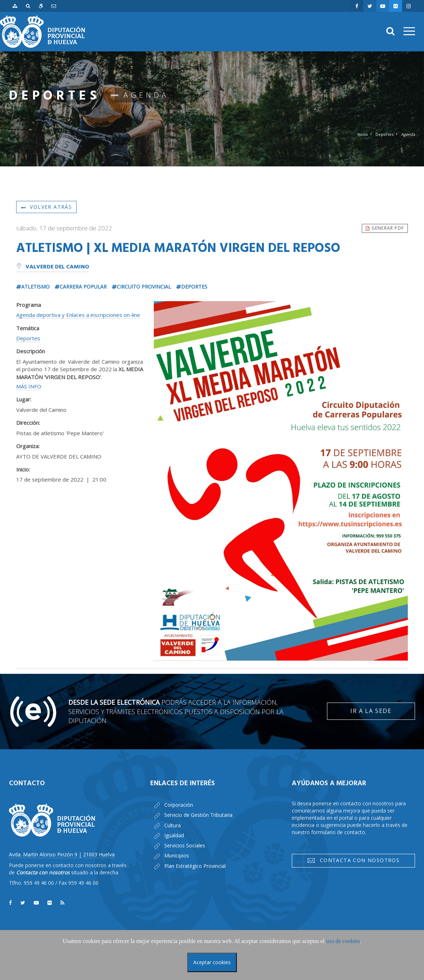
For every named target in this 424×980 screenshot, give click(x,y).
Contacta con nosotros (353, 860)
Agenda (408, 134)
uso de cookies (343, 941)
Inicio (363, 134)
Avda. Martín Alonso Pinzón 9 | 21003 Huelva (62, 854)
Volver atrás (46, 207)
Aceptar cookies (212, 962)
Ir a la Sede (371, 711)
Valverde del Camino (53, 267)
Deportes (384, 134)
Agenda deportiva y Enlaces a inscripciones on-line (78, 315)
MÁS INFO (29, 386)
